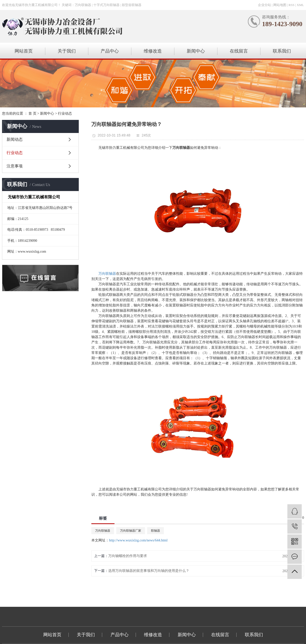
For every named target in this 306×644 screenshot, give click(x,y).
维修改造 (153, 51)
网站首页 (24, 51)
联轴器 (156, 531)
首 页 (32, 113)
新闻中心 (196, 51)
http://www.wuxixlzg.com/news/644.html (138, 540)
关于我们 (67, 51)
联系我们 (282, 51)
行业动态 (65, 113)
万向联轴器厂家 (131, 531)
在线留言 (239, 51)
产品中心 (110, 51)
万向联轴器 (103, 531)
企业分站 (264, 5)
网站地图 (280, 5)
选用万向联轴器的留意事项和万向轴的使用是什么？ (149, 571)
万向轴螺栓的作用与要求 (128, 556)
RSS (292, 5)
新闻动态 (15, 139)
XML (300, 5)
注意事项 (15, 166)
